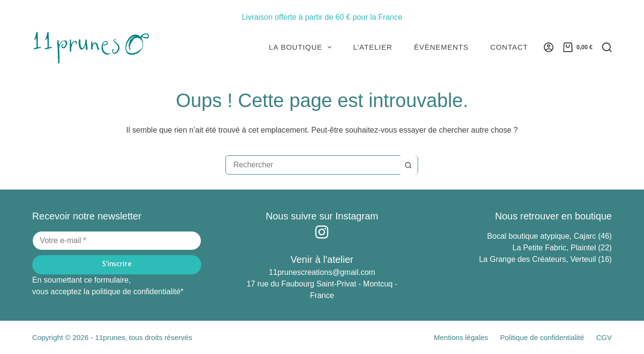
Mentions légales (461, 337)
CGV (604, 337)
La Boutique (302, 47)
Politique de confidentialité (542, 337)
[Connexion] (549, 47)
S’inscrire (117, 264)
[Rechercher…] (312, 165)
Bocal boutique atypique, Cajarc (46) (549, 236)
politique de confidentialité (136, 292)
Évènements (441, 47)
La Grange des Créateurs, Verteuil (538, 259)
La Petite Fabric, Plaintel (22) (562, 248)
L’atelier (373, 47)
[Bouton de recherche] (408, 165)
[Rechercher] (607, 47)
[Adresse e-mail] (117, 241)
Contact (509, 47)
